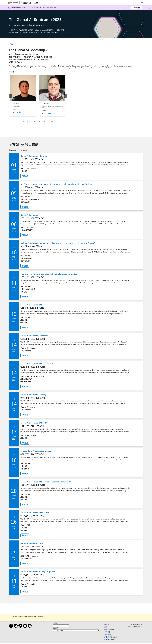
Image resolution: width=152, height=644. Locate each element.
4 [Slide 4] (44, 122)
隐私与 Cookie (109, 629)
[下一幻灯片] (65, 96)
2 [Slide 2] (34, 122)
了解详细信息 (136, 8)
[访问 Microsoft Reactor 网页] (26, 3)
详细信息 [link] (25, 176)
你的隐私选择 (111, 637)
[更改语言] (61, 626)
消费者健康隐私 (110, 640)
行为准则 (108, 635)
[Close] (149, 8)
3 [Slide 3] (39, 122)
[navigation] (24, 122)
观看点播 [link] (25, 207)
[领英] (30, 626)
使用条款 (108, 632)
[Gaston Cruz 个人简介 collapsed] (47, 114)
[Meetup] (16, 626)
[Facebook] (11, 626)
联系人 (107, 624)
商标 (106, 627)
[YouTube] (25, 626)
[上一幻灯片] (10, 96)
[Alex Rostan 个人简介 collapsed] (17, 112)
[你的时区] (76, 631)
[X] (21, 626)
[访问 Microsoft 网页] (13, 3)
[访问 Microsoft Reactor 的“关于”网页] (36, 3)
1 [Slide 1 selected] (29, 122)
